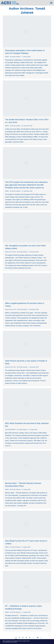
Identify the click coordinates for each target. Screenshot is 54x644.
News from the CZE (10, 252)
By (15, 57)
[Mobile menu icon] (51, 3)
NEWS (7, 57)
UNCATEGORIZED (10, 430)
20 (38, 638)
